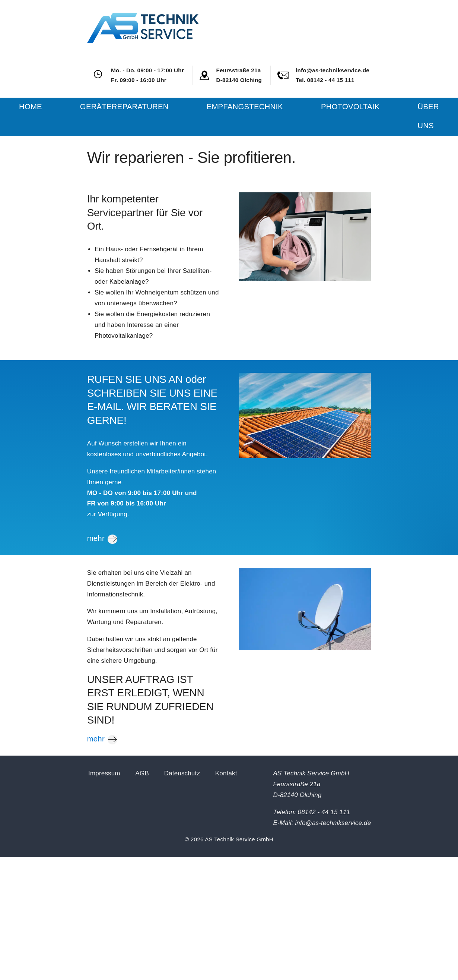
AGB (142, 773)
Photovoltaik (350, 107)
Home (31, 107)
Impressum (104, 773)
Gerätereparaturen (124, 107)
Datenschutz (182, 773)
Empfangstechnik (245, 107)
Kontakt (226, 773)
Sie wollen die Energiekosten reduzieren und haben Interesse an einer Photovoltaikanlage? (152, 325)
